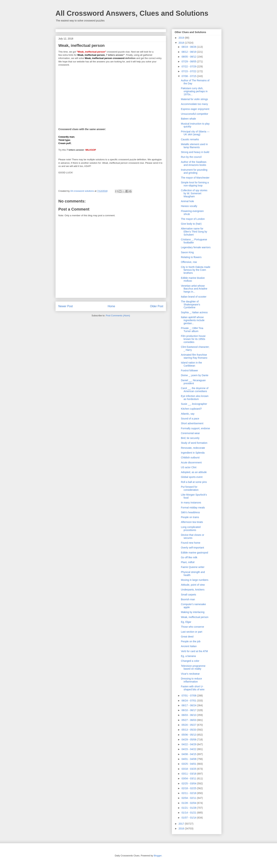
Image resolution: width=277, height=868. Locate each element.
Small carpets (189, 595)
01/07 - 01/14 (189, 818)
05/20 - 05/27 (189, 725)
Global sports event (192, 477)
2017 (182, 824)
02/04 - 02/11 (189, 798)
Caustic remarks (190, 139)
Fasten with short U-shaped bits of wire (193, 688)
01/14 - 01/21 (189, 813)
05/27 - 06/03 (189, 720)
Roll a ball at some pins (194, 482)
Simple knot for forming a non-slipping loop (195, 184)
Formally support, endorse (195, 428)
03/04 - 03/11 (189, 778)
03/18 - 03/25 (189, 769)
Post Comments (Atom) (118, 316)
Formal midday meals (193, 508)
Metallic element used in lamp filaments (194, 146)
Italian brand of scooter (194, 297)
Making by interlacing (193, 612)
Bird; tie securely (190, 438)
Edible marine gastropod (195, 553)
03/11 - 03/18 (189, 774)
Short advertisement (192, 423)
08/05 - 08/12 (189, 57)
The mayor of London (193, 219)
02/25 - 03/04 (189, 783)
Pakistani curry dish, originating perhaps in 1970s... (194, 91)
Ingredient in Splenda (193, 453)
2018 (182, 43)
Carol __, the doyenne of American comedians (195, 390)
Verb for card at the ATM (194, 651)
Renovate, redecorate (193, 448)
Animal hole (187, 201)
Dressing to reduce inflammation (191, 680)
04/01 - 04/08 (189, 759)
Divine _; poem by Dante (195, 375)
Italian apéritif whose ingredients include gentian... (193, 320)
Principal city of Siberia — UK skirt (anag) (195, 133)
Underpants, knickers (193, 590)
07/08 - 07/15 (189, 76)
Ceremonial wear (190, 433)
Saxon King (187, 252)
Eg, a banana (188, 656)
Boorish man (188, 599)
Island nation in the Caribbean (191, 364)
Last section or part (192, 632)
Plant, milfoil (188, 562)
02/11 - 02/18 (189, 793)
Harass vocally (189, 206)
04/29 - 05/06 (189, 740)
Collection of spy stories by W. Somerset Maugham (194, 193)
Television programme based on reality (193, 667)
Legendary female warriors (196, 247)
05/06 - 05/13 (189, 735)
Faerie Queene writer (193, 567)
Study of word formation (194, 443)
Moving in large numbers (195, 580)
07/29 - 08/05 (189, 61)
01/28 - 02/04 (189, 803)
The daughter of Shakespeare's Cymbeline (190, 305)
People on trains (190, 517)
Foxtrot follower (189, 370)
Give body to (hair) (191, 224)
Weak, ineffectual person (195, 617)
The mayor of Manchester (195, 178)
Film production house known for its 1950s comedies (193, 339)
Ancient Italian (189, 646)
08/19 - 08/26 (189, 47)
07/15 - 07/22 (189, 71)
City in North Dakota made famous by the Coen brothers (196, 270)
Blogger (158, 856)
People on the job (191, 641)
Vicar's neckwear (190, 674)
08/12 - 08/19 (189, 52)
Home (111, 306)
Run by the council (191, 157)
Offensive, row (189, 262)
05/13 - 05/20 (189, 730)
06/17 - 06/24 (189, 705)
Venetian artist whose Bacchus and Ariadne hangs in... (194, 289)
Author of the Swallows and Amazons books (194, 163)
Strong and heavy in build (195, 152)
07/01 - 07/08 (189, 696)
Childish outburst (190, 458)
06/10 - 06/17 (189, 710)
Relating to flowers (191, 257)
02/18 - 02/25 (189, 788)
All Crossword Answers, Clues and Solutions (132, 13)
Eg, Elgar (186, 622)
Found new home (191, 543)
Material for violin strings (194, 99)
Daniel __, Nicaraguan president (193, 382)
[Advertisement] (111, 95)
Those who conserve (192, 627)
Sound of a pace (190, 419)
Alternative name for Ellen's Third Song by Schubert (194, 232)
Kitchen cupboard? (191, 409)
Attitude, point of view (193, 585)
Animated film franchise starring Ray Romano (194, 356)
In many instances (191, 503)
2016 (182, 829)
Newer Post (66, 306)
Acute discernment (191, 463)
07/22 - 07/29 (189, 66)
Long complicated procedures (191, 529)
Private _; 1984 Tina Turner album (192, 330)
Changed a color (190, 661)
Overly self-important (192, 548)
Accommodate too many (194, 104)
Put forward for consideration (190, 488)
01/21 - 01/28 (189, 808)
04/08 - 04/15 (189, 754)
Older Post (157, 306)
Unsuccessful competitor (195, 114)
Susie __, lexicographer (194, 404)
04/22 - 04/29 (189, 744)
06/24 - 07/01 (189, 701)
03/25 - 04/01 (189, 764)
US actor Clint (189, 467)
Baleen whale (188, 119)
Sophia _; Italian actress (194, 312)
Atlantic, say (188, 414)
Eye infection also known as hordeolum (195, 398)
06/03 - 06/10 (189, 715)
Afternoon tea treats (192, 522)
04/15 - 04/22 (189, 749)
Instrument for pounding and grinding (194, 171)
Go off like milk (189, 557)
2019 (182, 38)
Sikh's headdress (190, 512)
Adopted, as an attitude (194, 472)
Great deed (187, 637)
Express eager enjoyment (195, 109)
